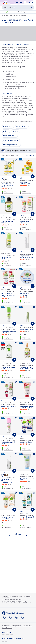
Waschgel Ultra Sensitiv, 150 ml (27, 479)
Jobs (13, 626)
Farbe (14, 131)
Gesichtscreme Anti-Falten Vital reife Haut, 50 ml (8, 295)
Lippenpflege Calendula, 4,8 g (25, 183)
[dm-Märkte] (17, 2)
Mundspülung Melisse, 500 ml (8, 368)
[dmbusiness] (7, 635)
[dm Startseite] (5, 2)
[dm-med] (12, 635)
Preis (5, 131)
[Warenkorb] (29, 2)
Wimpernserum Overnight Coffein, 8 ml (27, 257)
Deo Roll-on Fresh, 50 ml (7, 258)
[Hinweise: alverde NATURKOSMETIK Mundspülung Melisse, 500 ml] (5, 373)
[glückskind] (3, 635)
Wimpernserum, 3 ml (26, 330)
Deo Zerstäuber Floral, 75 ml (8, 443)
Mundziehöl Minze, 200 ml (7, 222)
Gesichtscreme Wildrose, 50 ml (24, 222)
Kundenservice (28, 626)
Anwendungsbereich (10, 140)
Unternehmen (6, 626)
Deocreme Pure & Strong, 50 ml (25, 294)
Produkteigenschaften (10, 145)
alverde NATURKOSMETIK (21, 16)
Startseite (4, 16)
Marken (10, 16)
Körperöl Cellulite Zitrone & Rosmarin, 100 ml (8, 185)
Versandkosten (6, 598)
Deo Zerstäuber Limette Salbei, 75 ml (9, 332)
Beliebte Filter (21, 127)
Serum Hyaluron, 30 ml (27, 517)
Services (19, 626)
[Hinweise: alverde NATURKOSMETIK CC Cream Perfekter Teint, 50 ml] (5, 523)
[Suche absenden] (31, 7)
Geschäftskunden (7, 628)
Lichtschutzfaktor (9, 136)
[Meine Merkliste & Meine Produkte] (21, 2)
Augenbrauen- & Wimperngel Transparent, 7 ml (7, 481)
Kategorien (7, 127)
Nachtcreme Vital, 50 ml (27, 442)
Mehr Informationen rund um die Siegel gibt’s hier (17, 121)
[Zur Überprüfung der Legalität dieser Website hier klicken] (6, 641)
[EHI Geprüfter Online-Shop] (3, 641)
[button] (33, 2)
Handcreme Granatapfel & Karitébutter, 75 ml (27, 407)
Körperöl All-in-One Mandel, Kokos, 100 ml (27, 368)
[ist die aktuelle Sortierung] (28, 155)
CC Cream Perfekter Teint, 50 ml (8, 518)
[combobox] (18, 7)
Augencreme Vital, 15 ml (9, 406)
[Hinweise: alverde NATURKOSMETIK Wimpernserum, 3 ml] (23, 334)
